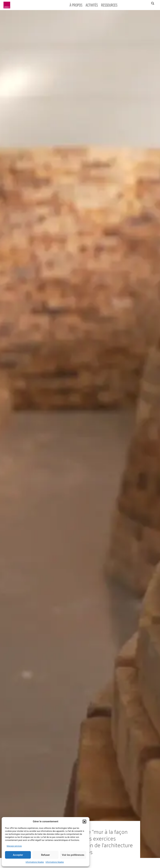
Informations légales (35, 862)
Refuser (45, 855)
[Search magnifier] (153, 3)
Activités (92, 5)
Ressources (109, 5)
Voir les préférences (73, 855)
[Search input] (139, 3)
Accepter (18, 855)
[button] (84, 821)
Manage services (14, 846)
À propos (76, 5)
